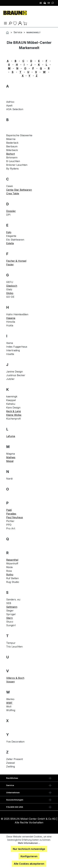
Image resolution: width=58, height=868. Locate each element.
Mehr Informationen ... (29, 843)
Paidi (9, 510)
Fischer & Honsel (16, 261)
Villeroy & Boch (15, 678)
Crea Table (13, 193)
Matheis (11, 457)
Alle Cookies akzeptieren (29, 864)
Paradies (11, 514)
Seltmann (12, 607)
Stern (9, 618)
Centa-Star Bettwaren (19, 190)
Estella (10, 243)
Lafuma (11, 436)
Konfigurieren (29, 856)
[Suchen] (10, 23)
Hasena (11, 318)
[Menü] (5, 23)
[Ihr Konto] (20, 23)
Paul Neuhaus (15, 517)
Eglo (9, 232)
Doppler (11, 211)
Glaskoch (12, 286)
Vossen (10, 682)
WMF (9, 703)
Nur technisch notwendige (29, 849)
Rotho (10, 575)
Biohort (11, 154)
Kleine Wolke (14, 415)
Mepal (10, 461)
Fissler (10, 265)
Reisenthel (12, 560)
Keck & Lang (13, 411)
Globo (10, 293)
